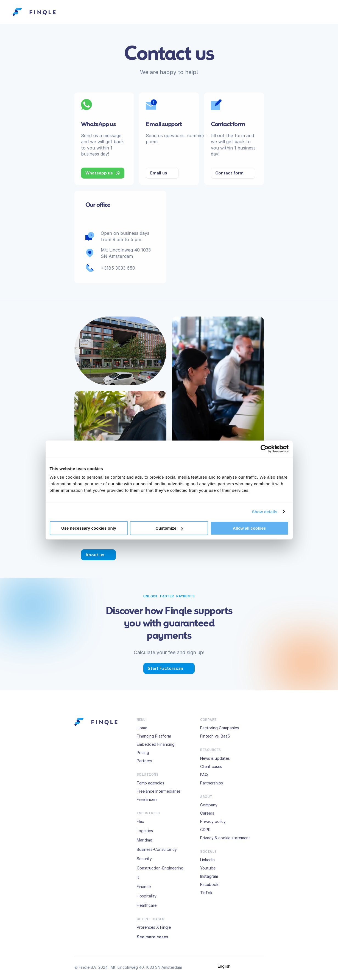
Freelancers (147, 799)
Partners (144, 761)
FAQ (204, 775)
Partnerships (212, 783)
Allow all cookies (249, 528)
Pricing (143, 752)
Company (209, 805)
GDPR (205, 830)
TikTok (206, 893)
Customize (169, 528)
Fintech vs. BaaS (215, 736)
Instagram (209, 876)
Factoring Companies (220, 728)
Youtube (208, 868)
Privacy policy (213, 821)
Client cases (211, 766)
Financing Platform (154, 736)
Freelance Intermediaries (159, 791)
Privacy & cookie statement (225, 838)
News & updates (215, 758)
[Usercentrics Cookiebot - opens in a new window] (265, 449)
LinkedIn (207, 860)
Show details (265, 512)
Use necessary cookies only (89, 528)
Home (142, 728)
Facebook (209, 884)
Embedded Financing (156, 744)
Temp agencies (150, 783)
